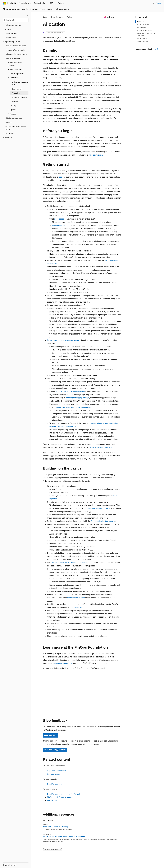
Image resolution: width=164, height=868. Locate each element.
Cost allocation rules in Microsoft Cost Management (72, 563)
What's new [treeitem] (10, 38)
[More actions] (119, 17)
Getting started (142, 27)
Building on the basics (144, 30)
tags (60, 177)
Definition (140, 21)
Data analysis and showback (100, 447)
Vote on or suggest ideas (55, 750)
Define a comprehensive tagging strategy (64, 340)
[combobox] (16, 20)
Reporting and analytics (57, 771)
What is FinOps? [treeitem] (12, 33)
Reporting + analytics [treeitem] (19, 97)
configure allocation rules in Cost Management (73, 407)
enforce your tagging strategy (77, 398)
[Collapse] (28, 15)
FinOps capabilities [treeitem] (17, 74)
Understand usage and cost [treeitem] (20, 83)
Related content (142, 41)
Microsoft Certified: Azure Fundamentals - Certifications (64, 836)
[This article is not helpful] (158, 49)
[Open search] (153, 3)
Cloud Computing (57, 17)
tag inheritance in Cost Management (70, 391)
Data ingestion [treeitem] (17, 89)
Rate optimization (96, 155)
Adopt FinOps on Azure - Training (56, 827)
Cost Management (55, 784)
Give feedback (51, 735)
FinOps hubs (52, 800)
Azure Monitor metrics (76, 598)
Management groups (60, 225)
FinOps (70, 17)
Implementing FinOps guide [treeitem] (16, 46)
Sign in (159, 3)
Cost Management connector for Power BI (64, 794)
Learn (45, 17)
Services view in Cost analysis (103, 521)
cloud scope (59, 219)
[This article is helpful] (155, 49)
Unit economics (76, 607)
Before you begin (143, 24)
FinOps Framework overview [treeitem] (15, 64)
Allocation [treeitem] (16, 93)
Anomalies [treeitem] (16, 101)
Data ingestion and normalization (97, 508)
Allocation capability (62, 663)
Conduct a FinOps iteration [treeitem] (16, 50)
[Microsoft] (4, 3)
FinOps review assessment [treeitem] (16, 54)
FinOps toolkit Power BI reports (60, 797)
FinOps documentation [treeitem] (13, 25)
